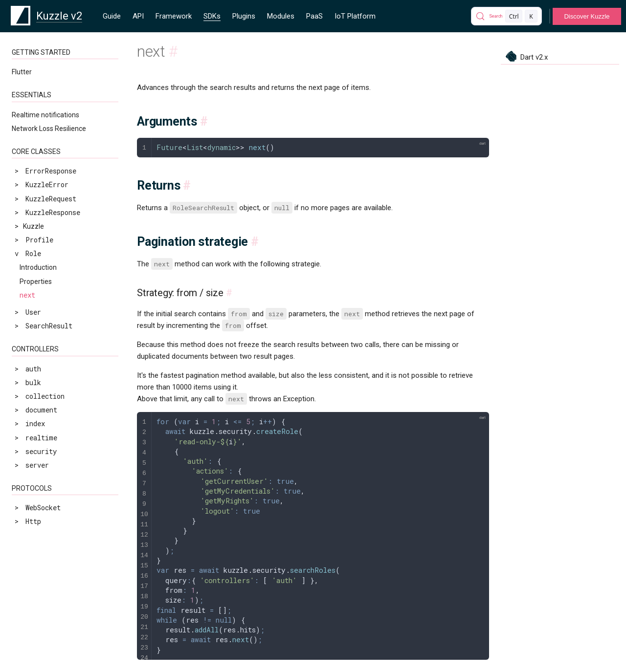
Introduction (38, 267)
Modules (281, 16)
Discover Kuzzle (587, 16)
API (138, 16)
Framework (174, 16)
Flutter (22, 72)
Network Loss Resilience (49, 129)
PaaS (314, 16)
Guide (112, 16)
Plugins (244, 16)
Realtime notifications (45, 115)
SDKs (212, 16)
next (27, 295)
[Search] (506, 16)
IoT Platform (355, 16)
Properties (36, 282)
